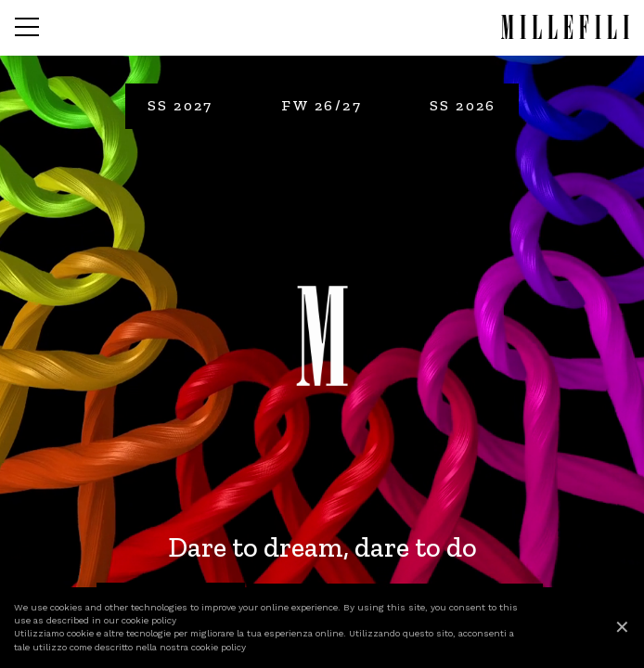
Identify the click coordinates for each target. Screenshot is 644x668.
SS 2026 (463, 105)
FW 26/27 (322, 105)
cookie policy (149, 620)
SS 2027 (180, 105)
